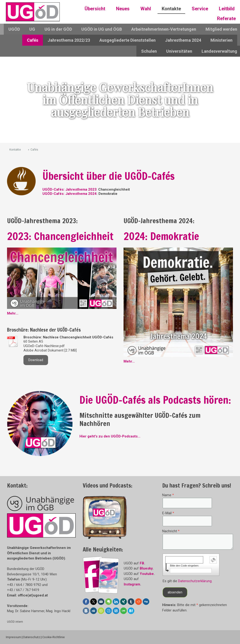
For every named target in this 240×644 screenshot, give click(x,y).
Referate (226, 19)
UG (32, 29)
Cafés (33, 40)
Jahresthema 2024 (183, 40)
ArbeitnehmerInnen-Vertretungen (164, 29)
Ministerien (221, 40)
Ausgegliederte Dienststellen (127, 40)
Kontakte (171, 9)
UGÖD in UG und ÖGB (102, 29)
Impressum (13, 637)
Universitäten (179, 51)
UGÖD (14, 29)
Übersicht (95, 9)
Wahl (146, 9)
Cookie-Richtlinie (53, 637)
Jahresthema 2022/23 (69, 40)
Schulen (149, 51)
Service (200, 9)
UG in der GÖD (58, 29)
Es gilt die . (187, 581)
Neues (123, 9)
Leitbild (227, 9)
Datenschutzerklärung (195, 581)
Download (36, 360)
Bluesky (146, 568)
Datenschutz (32, 637)
